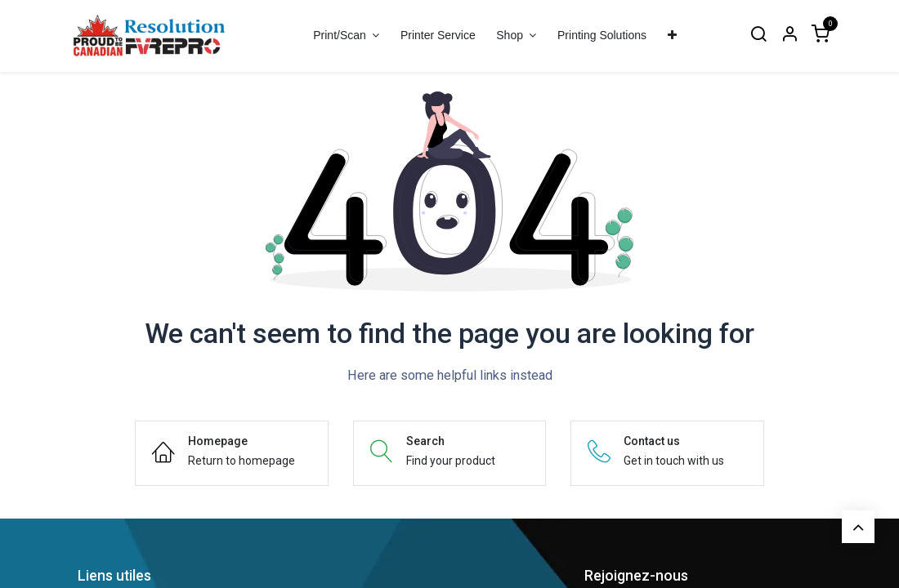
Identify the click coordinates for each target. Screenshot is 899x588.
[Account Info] (789, 36)
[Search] (758, 36)
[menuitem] (438, 36)
